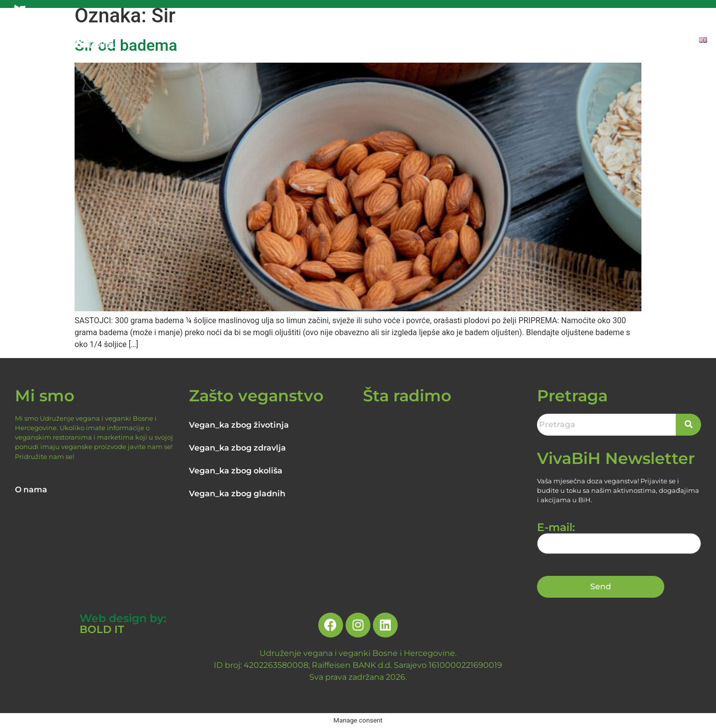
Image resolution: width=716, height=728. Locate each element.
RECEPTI (553, 41)
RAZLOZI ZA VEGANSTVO (424, 41)
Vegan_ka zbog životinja (239, 425)
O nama (31, 490)
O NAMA (343, 41)
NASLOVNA (291, 41)
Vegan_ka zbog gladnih (237, 494)
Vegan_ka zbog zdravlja (237, 448)
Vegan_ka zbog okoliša (236, 471)
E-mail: (619, 536)
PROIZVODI (606, 41)
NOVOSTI (506, 41)
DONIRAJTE (665, 41)
